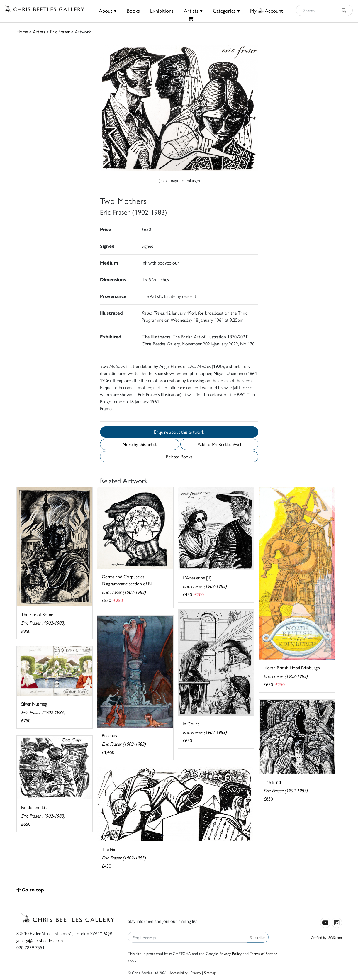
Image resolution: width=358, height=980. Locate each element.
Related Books (179, 456)
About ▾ (108, 10)
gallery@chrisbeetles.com (40, 940)
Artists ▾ (193, 10)
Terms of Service (264, 953)
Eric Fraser (60, 32)
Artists (39, 32)
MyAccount (267, 10)
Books (133, 10)
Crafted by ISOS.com (326, 937)
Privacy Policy (230, 953)
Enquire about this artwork (179, 432)
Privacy (196, 973)
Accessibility (178, 973)
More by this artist (140, 444)
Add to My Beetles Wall (219, 444)
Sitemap (210, 973)
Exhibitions (162, 10)
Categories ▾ (226, 10)
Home (22, 32)
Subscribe (258, 937)
